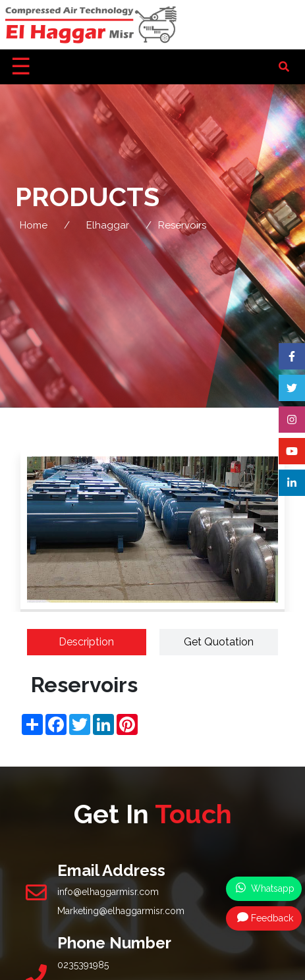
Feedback (265, 917)
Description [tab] (86, 642)
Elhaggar (108, 225)
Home (34, 225)
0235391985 (83, 965)
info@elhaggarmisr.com (108, 892)
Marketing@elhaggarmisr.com (121, 911)
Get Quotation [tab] (219, 642)
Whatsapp (265, 888)
